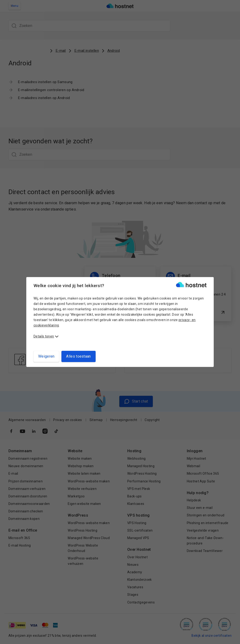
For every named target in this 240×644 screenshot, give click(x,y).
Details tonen (44, 336)
